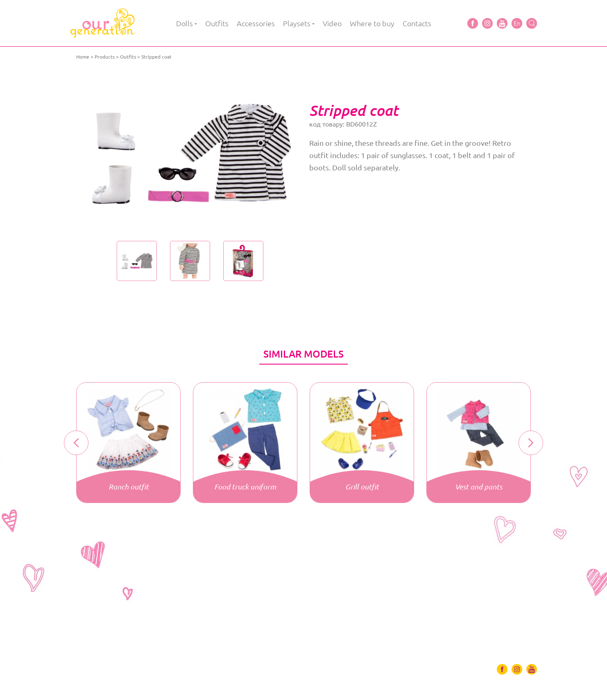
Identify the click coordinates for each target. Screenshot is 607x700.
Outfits (217, 23)
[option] (190, 154)
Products (105, 57)
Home (83, 57)
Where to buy (372, 23)
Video (332, 23)
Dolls (185, 23)
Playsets (297, 23)
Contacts (417, 23)
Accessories (256, 23)
